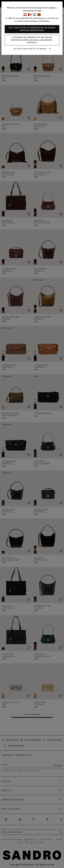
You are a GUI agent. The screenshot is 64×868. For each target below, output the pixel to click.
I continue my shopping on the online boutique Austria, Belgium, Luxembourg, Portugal (32, 40)
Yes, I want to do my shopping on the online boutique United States (32, 29)
